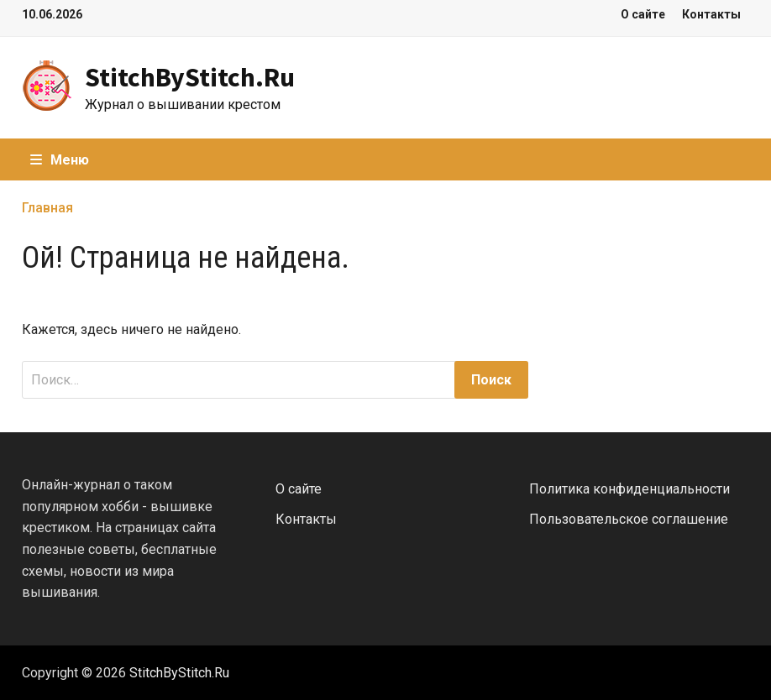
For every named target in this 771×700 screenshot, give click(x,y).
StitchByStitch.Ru (190, 77)
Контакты (711, 14)
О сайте (643, 14)
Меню (60, 160)
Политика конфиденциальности (629, 489)
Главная (47, 208)
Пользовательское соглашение (629, 519)
